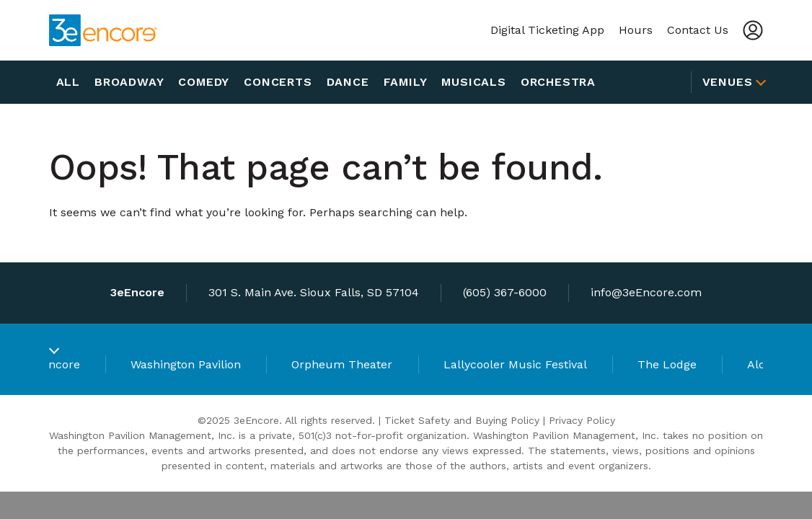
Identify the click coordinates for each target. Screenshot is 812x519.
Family (406, 82)
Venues (728, 82)
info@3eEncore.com (646, 292)
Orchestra (558, 82)
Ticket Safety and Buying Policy (462, 420)
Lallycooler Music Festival (515, 364)
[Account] (753, 30)
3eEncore (54, 364)
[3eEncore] (103, 31)
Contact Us (698, 30)
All (68, 82)
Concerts (278, 82)
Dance (348, 82)
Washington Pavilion (186, 364)
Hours (636, 30)
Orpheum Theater (342, 364)
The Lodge (667, 364)
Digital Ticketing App (547, 30)
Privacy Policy (582, 420)
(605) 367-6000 (505, 292)
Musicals (473, 82)
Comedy (204, 82)
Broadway (129, 82)
